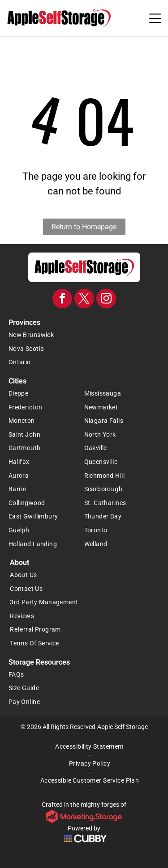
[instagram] (106, 300)
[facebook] (62, 300)
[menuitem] (84, 335)
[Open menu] (155, 18)
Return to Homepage (84, 227)
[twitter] (84, 300)
